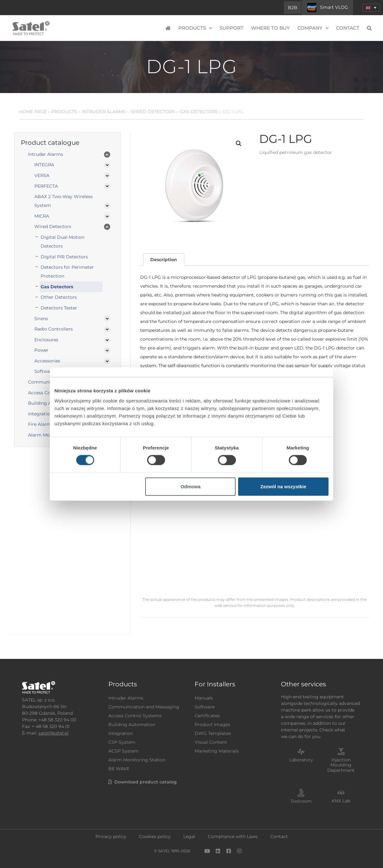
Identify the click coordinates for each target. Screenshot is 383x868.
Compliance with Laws (233, 836)
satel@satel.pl (54, 733)
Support (232, 28)
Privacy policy (111, 836)
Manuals (204, 698)
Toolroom (301, 801)
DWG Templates (213, 733)
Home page (33, 112)
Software (205, 707)
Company (313, 28)
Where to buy (270, 28)
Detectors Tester (59, 308)
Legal (189, 836)
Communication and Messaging (144, 707)
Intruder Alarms (104, 112)
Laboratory (301, 760)
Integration (121, 733)
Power (41, 350)
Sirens (41, 319)
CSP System (122, 742)
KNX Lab (341, 801)
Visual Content (211, 742)
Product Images (212, 724)
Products (195, 28)
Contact (348, 28)
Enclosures (46, 340)
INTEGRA (44, 165)
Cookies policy (155, 836)
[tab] (164, 259)
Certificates (207, 716)
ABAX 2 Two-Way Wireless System (63, 201)
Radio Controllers (54, 329)
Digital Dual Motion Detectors (63, 242)
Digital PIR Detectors (64, 257)
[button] (239, 144)
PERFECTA (46, 186)
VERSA (42, 175)
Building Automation (132, 724)
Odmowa (190, 486)
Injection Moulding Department (341, 765)
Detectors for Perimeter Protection (67, 272)
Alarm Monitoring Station (137, 760)
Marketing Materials (217, 751)
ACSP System (123, 751)
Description (164, 260)
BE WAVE (119, 769)
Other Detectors (59, 297)
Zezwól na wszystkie (283, 486)
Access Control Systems (135, 716)
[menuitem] (371, 8)
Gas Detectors (199, 112)
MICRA (42, 216)
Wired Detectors (153, 112)
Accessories (47, 361)
